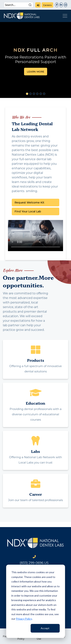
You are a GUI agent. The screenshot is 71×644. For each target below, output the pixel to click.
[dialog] (35, 601)
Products (36, 360)
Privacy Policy (24, 619)
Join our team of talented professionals (35, 500)
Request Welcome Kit (29, 203)
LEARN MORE (36, 72)
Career (36, 494)
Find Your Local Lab (28, 211)
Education (35, 403)
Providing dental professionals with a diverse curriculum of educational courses (36, 414)
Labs (35, 451)
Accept (45, 628)
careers (47, 5)
